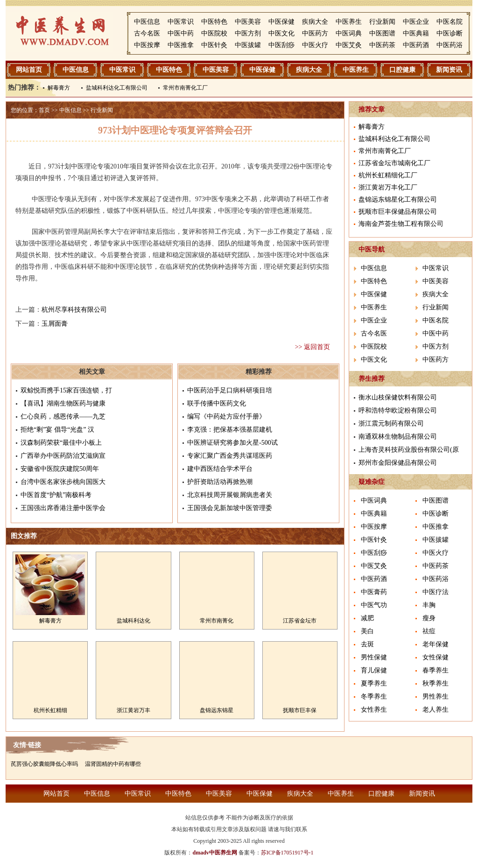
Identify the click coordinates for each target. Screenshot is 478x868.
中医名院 (450, 22)
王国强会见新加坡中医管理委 (230, 508)
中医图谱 (382, 33)
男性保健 (374, 657)
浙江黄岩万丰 (134, 710)
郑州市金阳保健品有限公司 (398, 463)
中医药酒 (416, 45)
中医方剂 (248, 33)
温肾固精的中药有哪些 (113, 764)
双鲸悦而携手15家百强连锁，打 (66, 390)
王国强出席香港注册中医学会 (63, 508)
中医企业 (416, 22)
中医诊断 (450, 33)
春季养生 (436, 670)
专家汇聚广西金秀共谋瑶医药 (230, 456)
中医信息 (147, 22)
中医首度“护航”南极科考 (56, 495)
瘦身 (429, 618)
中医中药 (181, 33)
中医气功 (374, 605)
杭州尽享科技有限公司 (74, 310)
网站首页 (29, 70)
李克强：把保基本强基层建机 (230, 430)
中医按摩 (147, 45)
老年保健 (436, 644)
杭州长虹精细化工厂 (388, 175)
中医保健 (281, 22)
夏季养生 (374, 683)
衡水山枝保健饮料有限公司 (398, 397)
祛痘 (429, 631)
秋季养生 (436, 683)
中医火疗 (315, 45)
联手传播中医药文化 (217, 403)
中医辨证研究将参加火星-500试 (232, 443)
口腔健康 (402, 70)
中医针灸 (214, 45)
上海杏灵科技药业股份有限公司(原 (409, 450)
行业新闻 (382, 22)
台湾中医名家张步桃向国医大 (63, 482)
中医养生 (349, 22)
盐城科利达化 (134, 621)
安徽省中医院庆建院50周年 (60, 469)
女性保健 (436, 657)
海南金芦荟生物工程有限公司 (401, 224)
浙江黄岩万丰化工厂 (388, 187)
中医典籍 (416, 33)
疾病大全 (315, 22)
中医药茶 (382, 45)
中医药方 (315, 33)
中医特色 (214, 22)
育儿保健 (374, 670)
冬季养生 (374, 696)
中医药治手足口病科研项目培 (230, 390)
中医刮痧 (281, 45)
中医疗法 (436, 592)
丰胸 (429, 605)
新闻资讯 (449, 70)
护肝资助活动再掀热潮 (220, 482)
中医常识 (181, 22)
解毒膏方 (59, 88)
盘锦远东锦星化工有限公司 (398, 199)
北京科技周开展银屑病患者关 (230, 495)
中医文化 (281, 33)
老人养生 (436, 710)
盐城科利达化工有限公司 (117, 88)
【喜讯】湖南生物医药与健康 (63, 403)
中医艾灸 (349, 45)
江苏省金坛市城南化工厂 (394, 163)
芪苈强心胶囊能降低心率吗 (44, 764)
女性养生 (374, 710)
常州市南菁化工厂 (185, 88)
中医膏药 (374, 592)
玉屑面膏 (55, 324)
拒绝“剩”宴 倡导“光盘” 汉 (57, 430)
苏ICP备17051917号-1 (287, 853)
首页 (44, 110)
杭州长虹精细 (50, 710)
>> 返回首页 (313, 347)
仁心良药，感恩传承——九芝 (63, 416)
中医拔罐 (248, 45)
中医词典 (349, 33)
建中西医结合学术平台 (220, 469)
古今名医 (147, 33)
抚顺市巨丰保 (300, 710)
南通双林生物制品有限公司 (398, 437)
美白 (367, 631)
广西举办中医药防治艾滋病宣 (63, 456)
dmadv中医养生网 (214, 853)
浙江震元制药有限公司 (391, 423)
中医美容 (248, 22)
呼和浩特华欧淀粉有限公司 (398, 410)
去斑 (367, 644)
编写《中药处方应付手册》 (226, 416)
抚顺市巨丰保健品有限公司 (398, 212)
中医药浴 (450, 45)
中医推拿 (181, 45)
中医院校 (214, 33)
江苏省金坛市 (300, 621)
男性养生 (436, 696)
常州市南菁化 (217, 621)
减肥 (367, 618)
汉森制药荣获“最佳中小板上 (61, 443)
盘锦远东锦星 (217, 710)
